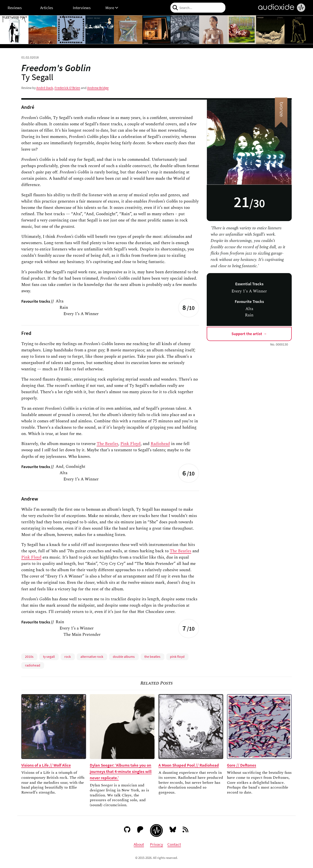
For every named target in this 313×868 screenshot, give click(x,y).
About (139, 844)
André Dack (45, 88)
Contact (174, 844)
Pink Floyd (131, 444)
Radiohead (160, 444)
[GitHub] (127, 830)
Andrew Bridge (98, 88)
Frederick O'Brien (67, 88)
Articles (47, 8)
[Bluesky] (173, 830)
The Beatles (107, 444)
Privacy (156, 844)
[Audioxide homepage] (156, 830)
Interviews (82, 8)
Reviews (15, 8)
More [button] (112, 8)
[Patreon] (140, 830)
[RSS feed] (186, 830)
